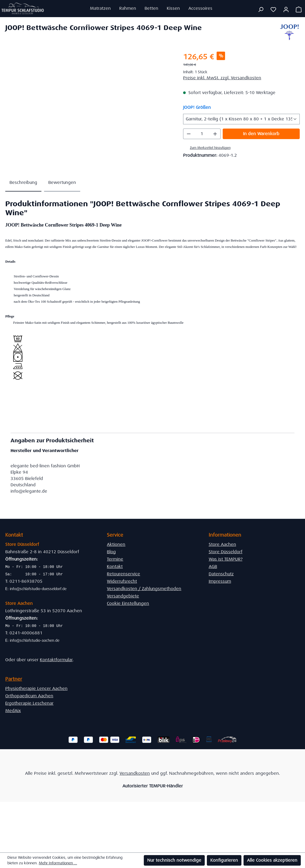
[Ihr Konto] (286, 9)
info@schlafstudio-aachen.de (35, 640)
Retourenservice (123, 574)
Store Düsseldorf (226, 552)
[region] (89, 108)
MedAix (13, 711)
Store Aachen (222, 544)
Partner (14, 679)
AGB (213, 567)
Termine (115, 559)
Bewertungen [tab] (62, 182)
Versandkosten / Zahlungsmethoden (144, 589)
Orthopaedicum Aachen (29, 696)
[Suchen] (261, 9)
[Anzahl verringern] (189, 134)
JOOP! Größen (197, 107)
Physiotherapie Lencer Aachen (36, 688)
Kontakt (115, 567)
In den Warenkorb (261, 134)
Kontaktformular (56, 660)
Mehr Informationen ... (58, 863)
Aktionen (116, 544)
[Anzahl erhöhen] (215, 134)
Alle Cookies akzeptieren (272, 860)
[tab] (23, 183)
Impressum (220, 581)
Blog (111, 552)
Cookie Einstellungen (128, 603)
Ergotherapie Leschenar (29, 703)
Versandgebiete (123, 596)
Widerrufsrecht (122, 581)
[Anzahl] (202, 134)
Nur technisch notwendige (174, 860)
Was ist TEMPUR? (226, 559)
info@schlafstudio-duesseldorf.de (38, 589)
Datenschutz (221, 574)
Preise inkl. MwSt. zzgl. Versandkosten (222, 78)
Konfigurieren (224, 860)
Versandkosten (135, 773)
